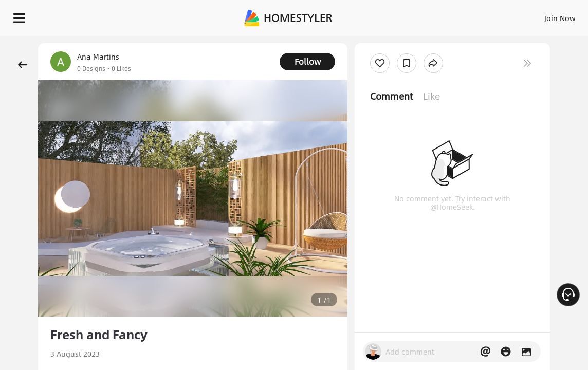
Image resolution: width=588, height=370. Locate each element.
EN (485, 15)
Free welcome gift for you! (395, 41)
